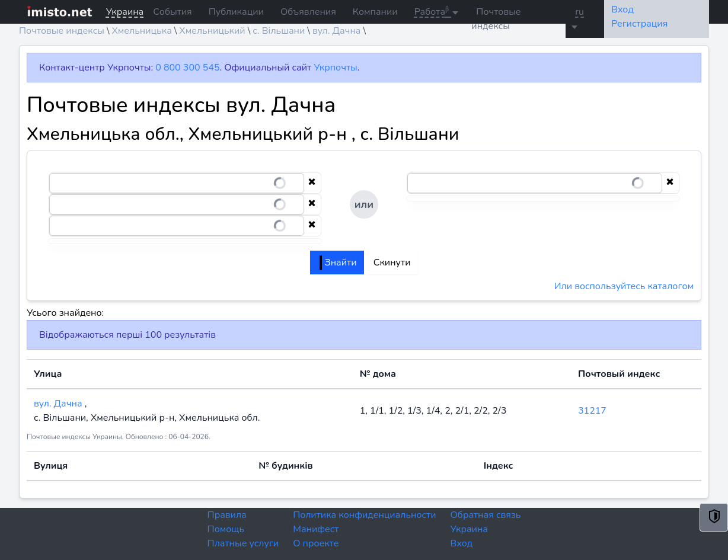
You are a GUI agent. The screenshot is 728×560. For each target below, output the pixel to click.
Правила (227, 515)
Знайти (338, 263)
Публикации (236, 12)
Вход (462, 543)
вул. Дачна (59, 404)
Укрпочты (335, 68)
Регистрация (639, 24)
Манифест (316, 529)
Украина (469, 529)
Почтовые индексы (496, 19)
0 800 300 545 (187, 68)
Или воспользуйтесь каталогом (624, 286)
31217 (592, 411)
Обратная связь (486, 515)
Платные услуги (243, 543)
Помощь (226, 529)
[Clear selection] (312, 183)
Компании (375, 12)
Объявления (308, 12)
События (172, 12)
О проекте (316, 543)
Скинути (392, 263)
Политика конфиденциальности (364, 515)
